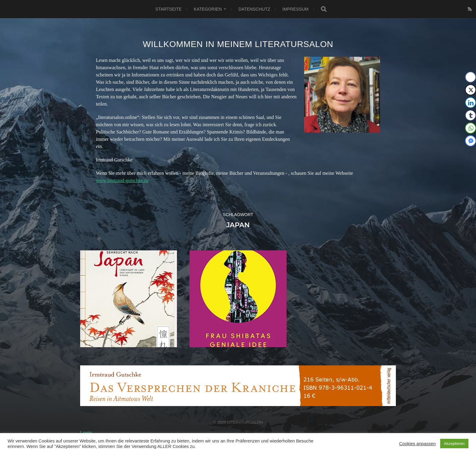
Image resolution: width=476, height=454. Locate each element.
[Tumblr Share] (471, 115)
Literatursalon (245, 422)
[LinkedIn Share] (471, 103)
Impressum (295, 9)
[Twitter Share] (471, 90)
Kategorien (208, 9)
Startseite (168, 9)
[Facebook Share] (471, 77)
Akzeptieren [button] (454, 444)
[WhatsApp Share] (471, 128)
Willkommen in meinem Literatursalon (238, 44)
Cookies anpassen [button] (418, 444)
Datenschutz (254, 9)
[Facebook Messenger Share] (471, 141)
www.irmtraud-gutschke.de (122, 180)
